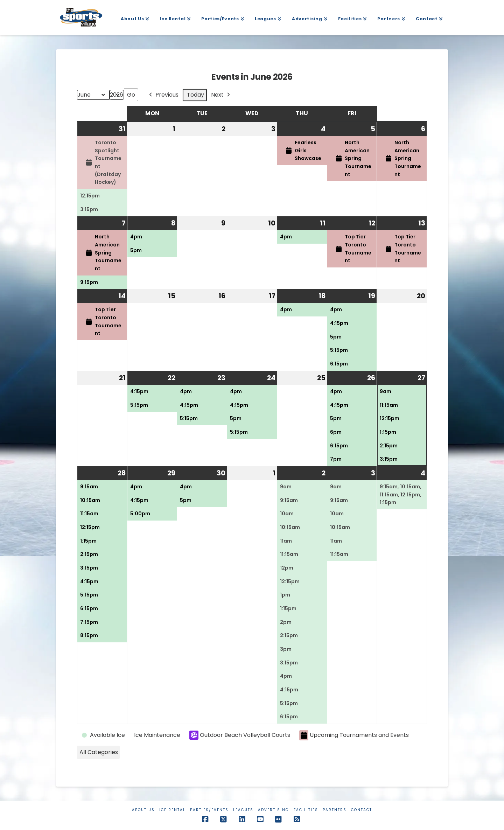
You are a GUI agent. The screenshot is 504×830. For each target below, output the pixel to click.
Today (195, 95)
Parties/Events (209, 810)
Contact (362, 810)
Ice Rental (172, 810)
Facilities (306, 810)
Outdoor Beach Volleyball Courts (240, 735)
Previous (163, 95)
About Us (143, 810)
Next (221, 95)
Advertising (274, 810)
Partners (335, 810)
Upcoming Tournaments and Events (354, 735)
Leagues (243, 810)
